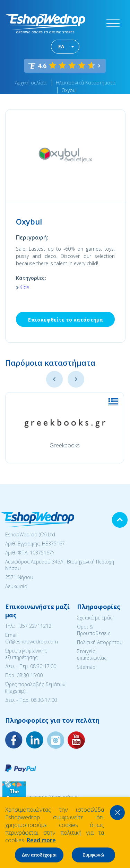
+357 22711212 (34, 626)
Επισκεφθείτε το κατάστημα (66, 320)
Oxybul (69, 90)
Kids (24, 287)
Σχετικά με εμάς (95, 618)
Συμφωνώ (94, 855)
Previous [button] (54, 379)
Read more (41, 840)
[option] (65, 428)
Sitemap (86, 667)
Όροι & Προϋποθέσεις (94, 630)
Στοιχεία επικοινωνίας (92, 655)
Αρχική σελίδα (31, 83)
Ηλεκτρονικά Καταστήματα (86, 83)
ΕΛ (61, 46)
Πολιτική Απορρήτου (100, 642)
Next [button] (76, 379)
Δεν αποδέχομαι (39, 855)
